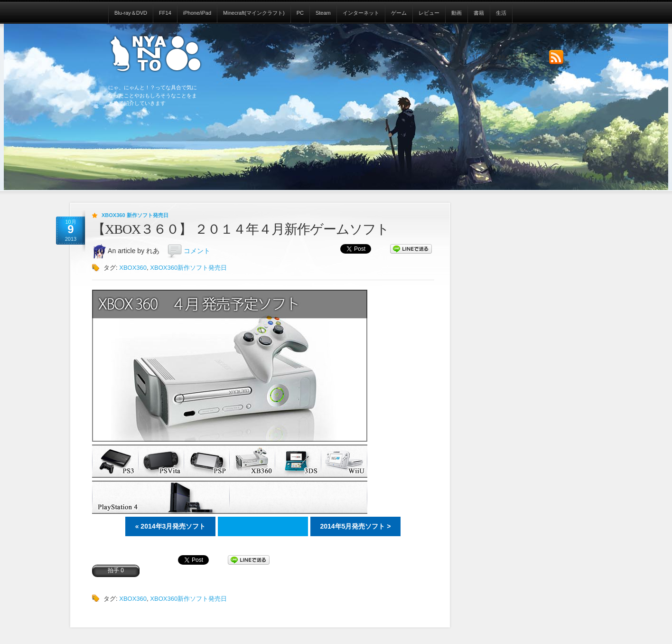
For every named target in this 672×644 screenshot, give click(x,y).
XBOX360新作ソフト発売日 (188, 268)
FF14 (165, 13)
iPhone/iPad (197, 13)
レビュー (429, 13)
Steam (323, 13)
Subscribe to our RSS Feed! (556, 57)
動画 (457, 13)
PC (300, 13)
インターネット (361, 13)
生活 (501, 13)
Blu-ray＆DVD (131, 13)
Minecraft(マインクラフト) (254, 13)
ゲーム (399, 13)
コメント (197, 251)
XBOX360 (133, 268)
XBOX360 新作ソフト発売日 (135, 215)
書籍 (479, 13)
